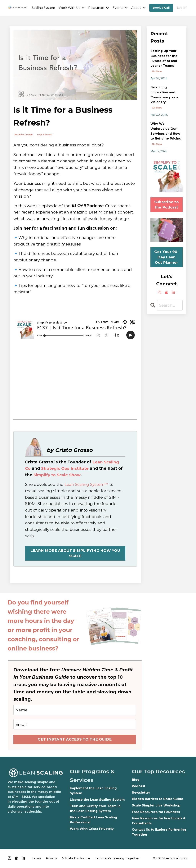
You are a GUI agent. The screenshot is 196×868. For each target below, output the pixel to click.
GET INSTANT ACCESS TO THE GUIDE (75, 740)
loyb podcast (45, 135)
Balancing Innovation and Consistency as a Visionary (164, 95)
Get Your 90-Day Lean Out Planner (167, 257)
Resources (98, 8)
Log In (182, 8)
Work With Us (72, 8)
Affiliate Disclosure (76, 859)
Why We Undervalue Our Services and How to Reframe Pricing (166, 131)
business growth (24, 135)
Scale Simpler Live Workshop (156, 806)
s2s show (157, 71)
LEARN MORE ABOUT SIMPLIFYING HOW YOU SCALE (75, 553)
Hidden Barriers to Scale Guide (158, 799)
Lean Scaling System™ (87, 484)
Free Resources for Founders (156, 812)
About (138, 8)
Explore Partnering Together (117, 859)
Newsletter (141, 793)
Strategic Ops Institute (65, 468)
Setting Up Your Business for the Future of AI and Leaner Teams (164, 58)
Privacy (51, 859)
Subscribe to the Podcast (166, 205)
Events (120, 8)
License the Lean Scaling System (97, 800)
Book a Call (161, 8)
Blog (136, 780)
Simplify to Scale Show (58, 475)
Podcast (139, 787)
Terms (37, 859)
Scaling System (43, 8)
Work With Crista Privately (92, 829)
